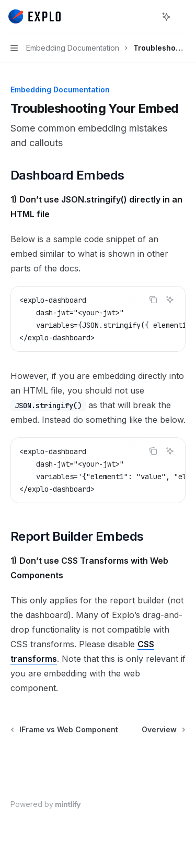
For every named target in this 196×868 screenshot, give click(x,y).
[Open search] (147, 17)
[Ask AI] (170, 300)
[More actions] (182, 17)
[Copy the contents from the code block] (153, 300)
